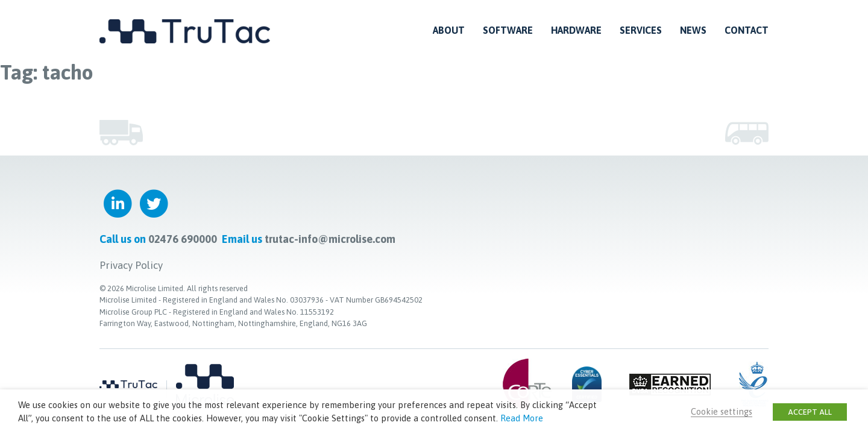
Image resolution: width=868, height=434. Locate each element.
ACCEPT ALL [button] (810, 412)
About (449, 30)
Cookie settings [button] (722, 411)
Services (641, 30)
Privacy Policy (131, 265)
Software (508, 30)
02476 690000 (183, 239)
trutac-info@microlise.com (330, 239)
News (693, 30)
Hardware (576, 30)
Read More (522, 418)
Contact (747, 30)
